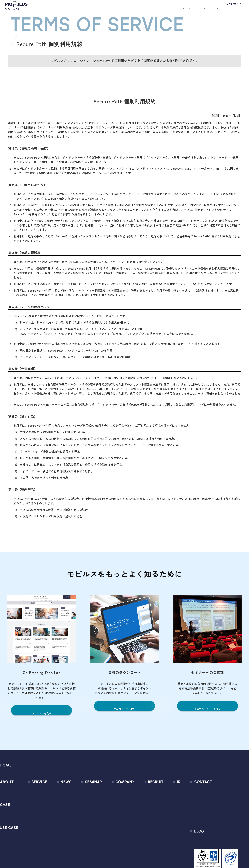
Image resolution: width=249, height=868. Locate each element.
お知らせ (127, 11)
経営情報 (166, 789)
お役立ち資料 (152, 11)
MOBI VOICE (30, 826)
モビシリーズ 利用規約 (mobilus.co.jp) (63, 130)
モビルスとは (62, 11)
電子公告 (166, 840)
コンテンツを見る (41, 713)
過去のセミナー (84, 796)
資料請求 (237, 10)
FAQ (163, 818)
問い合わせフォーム (217, 789)
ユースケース (109, 11)
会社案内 (166, 11)
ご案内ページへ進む (125, 709)
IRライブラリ (169, 796)
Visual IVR (29, 840)
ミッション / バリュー (116, 811)
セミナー (138, 11)
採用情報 (181, 11)
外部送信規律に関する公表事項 (225, 818)
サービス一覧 (32, 789)
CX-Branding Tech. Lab (219, 842)
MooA (26, 804)
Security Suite (32, 847)
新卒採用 (146, 789)
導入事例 (92, 11)
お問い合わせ (218, 10)
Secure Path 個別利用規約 (221, 811)
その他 (50, 811)
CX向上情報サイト (232, 3)
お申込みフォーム (215, 796)
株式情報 (166, 804)
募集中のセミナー (85, 789)
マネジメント (110, 796)
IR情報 (196, 11)
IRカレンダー (169, 811)
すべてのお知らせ (57, 789)
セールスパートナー (114, 804)
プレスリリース (56, 796)
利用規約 (209, 804)
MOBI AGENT (31, 811)
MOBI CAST (30, 833)
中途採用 (146, 796)
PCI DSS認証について (115, 833)
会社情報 (107, 789)
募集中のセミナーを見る (208, 709)
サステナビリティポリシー (119, 840)
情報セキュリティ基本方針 (119, 826)
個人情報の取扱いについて (119, 818)
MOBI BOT (29, 818)
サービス (76, 11)
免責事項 (166, 833)
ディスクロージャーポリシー (180, 826)
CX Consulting (32, 796)
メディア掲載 (54, 804)
